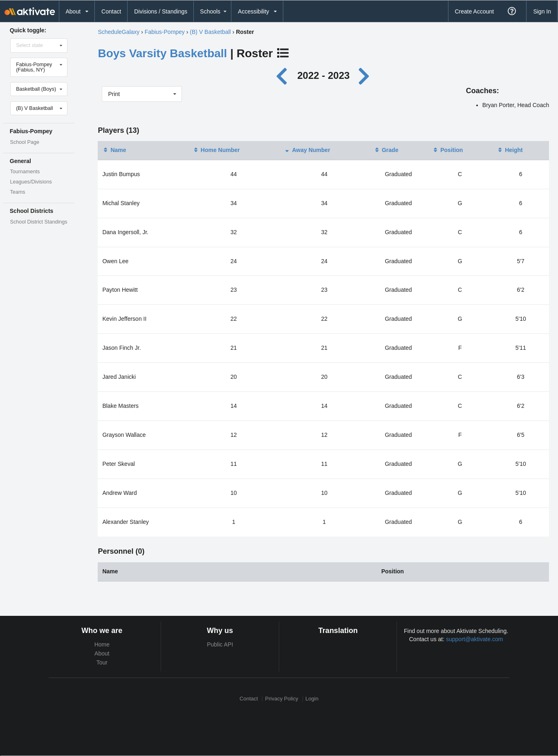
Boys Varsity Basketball (162, 53)
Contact (111, 11)
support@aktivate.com (475, 639)
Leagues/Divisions (31, 182)
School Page (25, 142)
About (102, 653)
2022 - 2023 (323, 75)
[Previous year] (283, 75)
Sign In (542, 11)
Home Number (216, 150)
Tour (102, 662)
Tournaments (25, 172)
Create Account (474, 11)
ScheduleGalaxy (119, 32)
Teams (18, 192)
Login (312, 699)
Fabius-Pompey (165, 32)
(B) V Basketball (210, 32)
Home (102, 644)
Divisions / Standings (161, 11)
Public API (220, 644)
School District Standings (39, 222)
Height (510, 150)
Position (447, 150)
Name (114, 150)
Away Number (307, 150)
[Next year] (365, 75)
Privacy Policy (282, 699)
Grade (386, 150)
